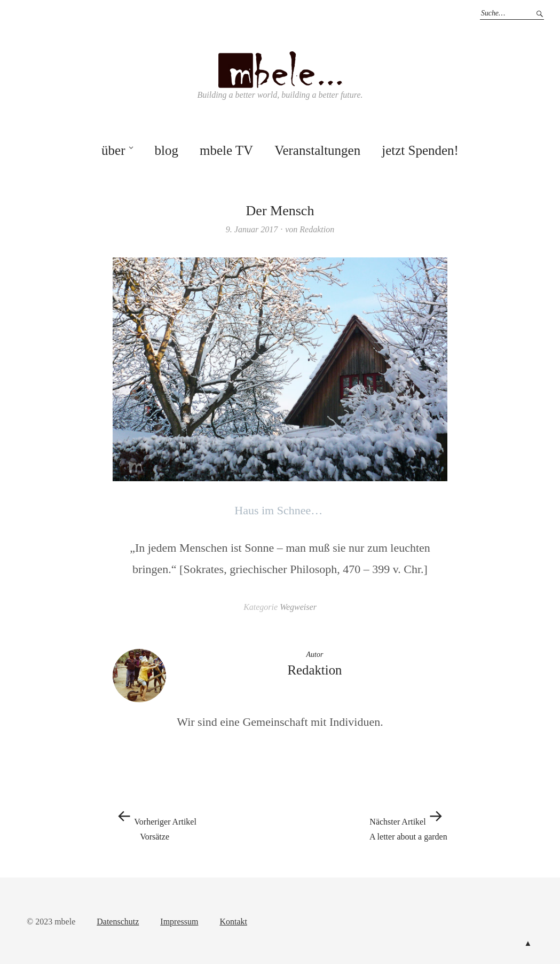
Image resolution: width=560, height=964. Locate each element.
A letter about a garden (408, 823)
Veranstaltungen (317, 150)
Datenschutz (118, 922)
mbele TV (226, 150)
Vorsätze (155, 823)
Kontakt (233, 922)
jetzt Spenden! (420, 150)
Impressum (179, 922)
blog (166, 150)
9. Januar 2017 (252, 229)
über (113, 150)
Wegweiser (298, 607)
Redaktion (317, 229)
